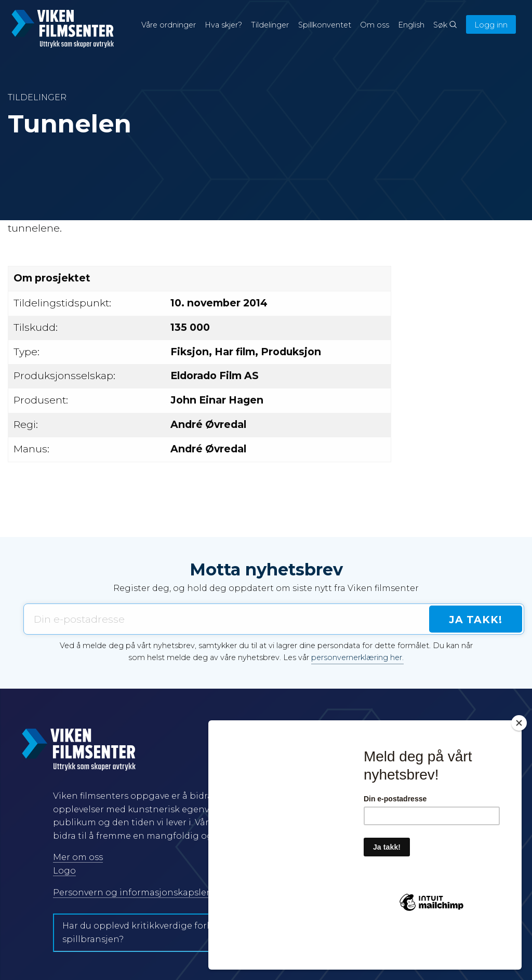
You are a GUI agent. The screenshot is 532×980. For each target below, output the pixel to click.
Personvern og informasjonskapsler (131, 892)
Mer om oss (78, 857)
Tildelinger (270, 25)
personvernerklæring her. (357, 657)
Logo (64, 871)
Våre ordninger (169, 25)
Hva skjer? (223, 25)
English (411, 25)
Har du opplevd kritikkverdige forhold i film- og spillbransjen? (165, 932)
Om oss (375, 25)
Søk (445, 25)
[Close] (519, 760)
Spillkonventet (325, 25)
